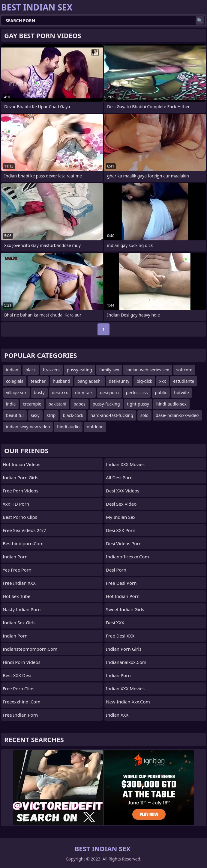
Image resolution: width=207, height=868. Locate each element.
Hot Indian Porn (123, 596)
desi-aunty (119, 381)
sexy (35, 415)
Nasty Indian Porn (22, 609)
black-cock (73, 415)
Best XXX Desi (17, 675)
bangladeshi (90, 381)
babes (79, 404)
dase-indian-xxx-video (177, 415)
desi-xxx (60, 392)
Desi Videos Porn (124, 543)
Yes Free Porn (17, 570)
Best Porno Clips (20, 517)
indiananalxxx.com (126, 662)
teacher (38, 381)
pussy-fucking (106, 404)
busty (39, 392)
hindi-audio (68, 427)
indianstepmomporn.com (30, 649)
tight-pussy (138, 404)
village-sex (16, 392)
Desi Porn (116, 570)
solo (144, 415)
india (11, 404)
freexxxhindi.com (21, 702)
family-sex (109, 370)
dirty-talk (84, 392)
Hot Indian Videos (21, 464)
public (161, 392)
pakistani (57, 404)
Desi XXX (115, 623)
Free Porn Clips (19, 688)
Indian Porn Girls (21, 477)
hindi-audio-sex (171, 404)
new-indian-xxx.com (128, 702)
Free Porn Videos (21, 491)
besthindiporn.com (23, 543)
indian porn (118, 675)
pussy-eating (79, 370)
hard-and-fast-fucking (112, 415)
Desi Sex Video (121, 504)
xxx (163, 381)
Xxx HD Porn (16, 504)
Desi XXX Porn (121, 530)
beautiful (15, 415)
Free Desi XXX (120, 636)
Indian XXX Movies (125, 464)
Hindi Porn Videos (22, 662)
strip (51, 415)
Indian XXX (117, 715)
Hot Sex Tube (16, 596)
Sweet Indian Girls (125, 609)
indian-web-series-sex (148, 370)
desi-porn (109, 392)
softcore (184, 370)
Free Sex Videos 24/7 (24, 530)
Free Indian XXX (19, 583)
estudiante (184, 381)
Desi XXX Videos (123, 491)
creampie (32, 404)
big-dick (144, 381)
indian (12, 370)
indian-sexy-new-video (28, 427)
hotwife (181, 392)
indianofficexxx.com (127, 557)
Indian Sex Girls (19, 623)
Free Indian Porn (20, 715)
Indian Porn (15, 557)
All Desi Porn (119, 477)
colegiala (15, 381)
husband (61, 381)
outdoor (95, 427)
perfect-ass (137, 392)
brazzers (51, 370)
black (31, 370)
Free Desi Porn (121, 583)
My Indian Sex (121, 517)
